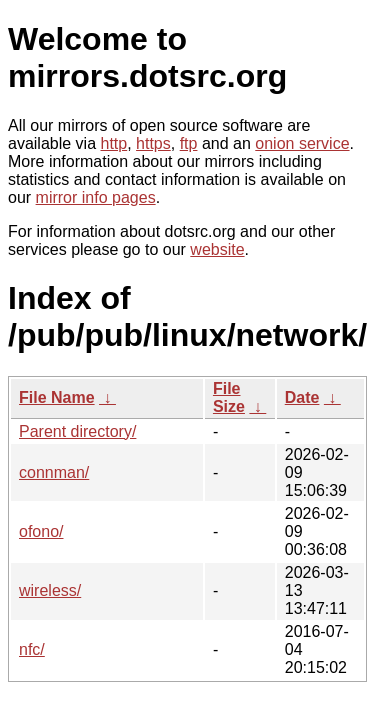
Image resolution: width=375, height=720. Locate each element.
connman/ (54, 472)
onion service (302, 143)
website (217, 249)
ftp (189, 143)
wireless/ (50, 590)
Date (302, 397)
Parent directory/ (77, 431)
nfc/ (32, 649)
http (114, 143)
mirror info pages (96, 197)
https (153, 143)
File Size (229, 397)
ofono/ (41, 531)
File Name (57, 397)
